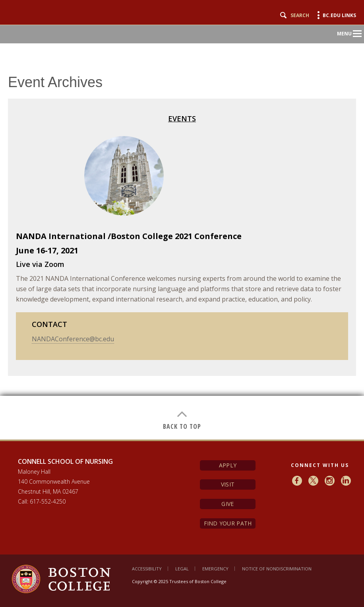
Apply (228, 465)
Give (227, 504)
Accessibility (147, 569)
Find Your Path (228, 523)
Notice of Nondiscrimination (277, 569)
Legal (182, 569)
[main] (182, 247)
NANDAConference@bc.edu (73, 339)
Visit (228, 484)
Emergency (215, 569)
